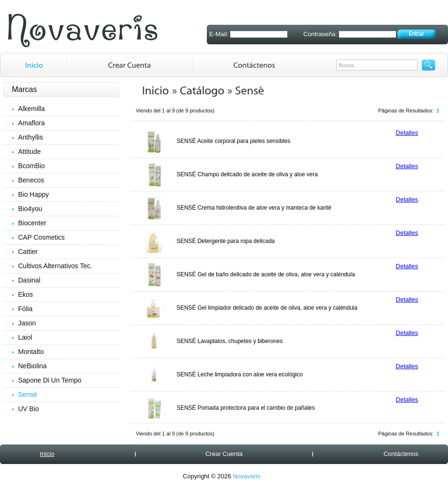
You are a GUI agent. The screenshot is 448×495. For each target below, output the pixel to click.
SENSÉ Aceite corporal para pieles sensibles (233, 141)
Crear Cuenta (224, 454)
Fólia (25, 309)
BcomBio (31, 166)
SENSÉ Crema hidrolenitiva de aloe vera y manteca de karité (254, 208)
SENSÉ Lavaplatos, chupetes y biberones (229, 341)
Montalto (31, 352)
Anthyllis (31, 137)
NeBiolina (32, 366)
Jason (27, 323)
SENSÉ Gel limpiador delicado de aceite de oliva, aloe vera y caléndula (267, 308)
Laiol (25, 337)
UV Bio (29, 409)
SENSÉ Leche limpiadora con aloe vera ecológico (239, 374)
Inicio (47, 454)
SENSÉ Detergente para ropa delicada (225, 241)
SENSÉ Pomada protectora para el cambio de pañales (245, 408)
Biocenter (32, 223)
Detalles (407, 133)
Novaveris (247, 476)
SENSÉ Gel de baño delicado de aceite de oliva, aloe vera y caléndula (265, 274)
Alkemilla (31, 109)
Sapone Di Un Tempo (50, 380)
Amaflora (31, 123)
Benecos (31, 180)
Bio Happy (34, 194)
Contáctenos (401, 454)
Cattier (28, 252)
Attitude (29, 152)
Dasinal (29, 280)
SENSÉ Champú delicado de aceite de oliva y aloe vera (247, 174)
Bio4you (30, 209)
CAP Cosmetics (41, 237)
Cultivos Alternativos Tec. (55, 266)
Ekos (25, 294)
